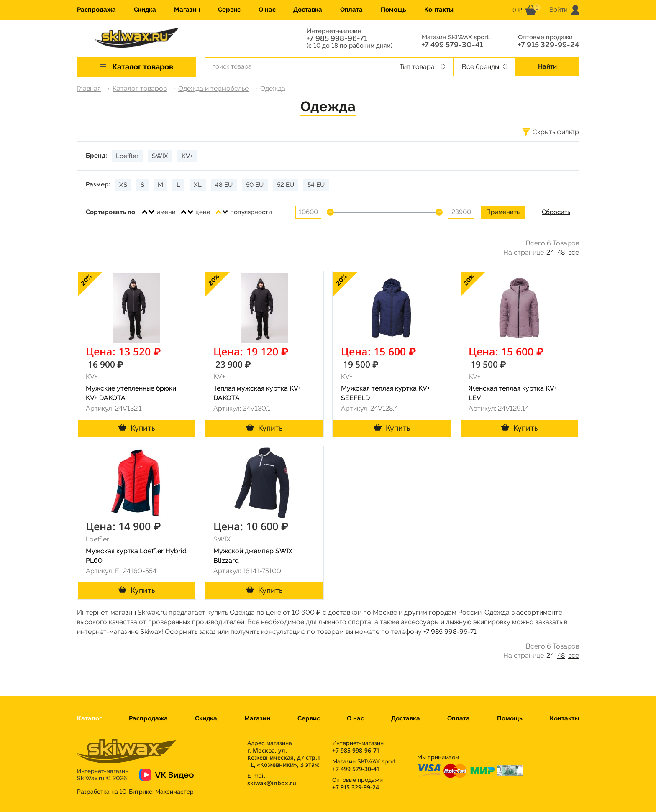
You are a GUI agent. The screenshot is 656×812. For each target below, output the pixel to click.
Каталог (89, 718)
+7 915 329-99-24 (548, 45)
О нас (267, 10)
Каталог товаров (140, 88)
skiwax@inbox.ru (272, 783)
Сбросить (556, 212)
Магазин (187, 10)
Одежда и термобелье (213, 88)
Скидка (145, 10)
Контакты (439, 10)
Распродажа (96, 10)
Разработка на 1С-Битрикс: (135, 792)
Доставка (308, 10)
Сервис (229, 10)
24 (550, 252)
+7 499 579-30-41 (452, 45)
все (574, 252)
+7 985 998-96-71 (337, 38)
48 (561, 252)
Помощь (393, 10)
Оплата (351, 10)
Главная (89, 88)
